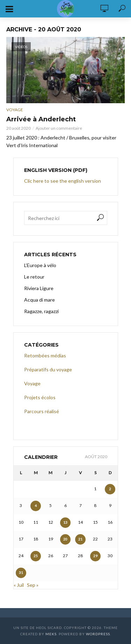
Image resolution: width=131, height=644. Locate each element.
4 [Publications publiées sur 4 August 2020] (36, 506)
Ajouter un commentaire (59, 128)
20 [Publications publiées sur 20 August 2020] (65, 539)
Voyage (15, 110)
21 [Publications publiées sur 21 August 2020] (80, 539)
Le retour (34, 277)
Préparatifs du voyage (48, 369)
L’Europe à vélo (40, 265)
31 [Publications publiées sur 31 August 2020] (21, 573)
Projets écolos (40, 397)
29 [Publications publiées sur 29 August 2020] (95, 556)
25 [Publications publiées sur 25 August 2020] (36, 556)
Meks (51, 634)
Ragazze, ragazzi (41, 311)
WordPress (98, 634)
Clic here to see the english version (63, 181)
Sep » (33, 585)
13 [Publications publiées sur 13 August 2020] (65, 522)
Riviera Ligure (39, 288)
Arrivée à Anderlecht (41, 119)
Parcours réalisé (42, 411)
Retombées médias (45, 355)
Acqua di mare (39, 300)
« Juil (19, 585)
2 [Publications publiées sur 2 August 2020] (110, 489)
